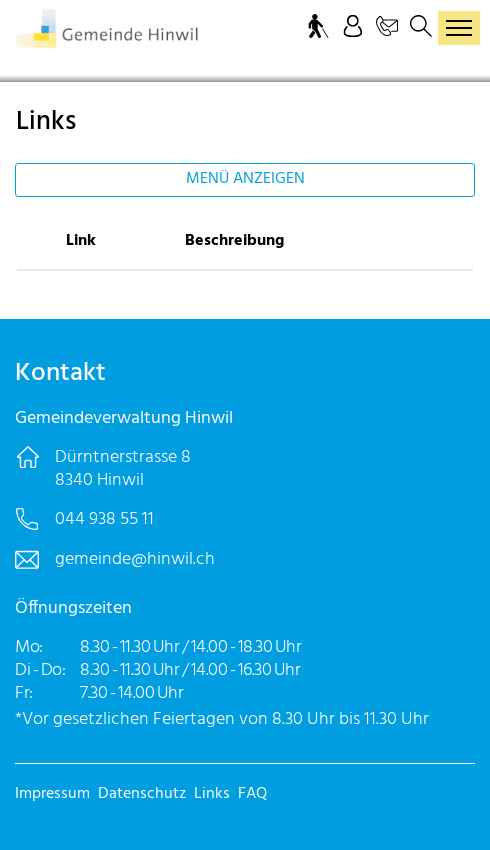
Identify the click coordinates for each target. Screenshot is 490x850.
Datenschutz (142, 794)
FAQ (252, 794)
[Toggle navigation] (459, 28)
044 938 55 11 (104, 519)
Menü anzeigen (245, 179)
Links (212, 794)
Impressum (52, 794)
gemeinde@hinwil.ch (135, 559)
